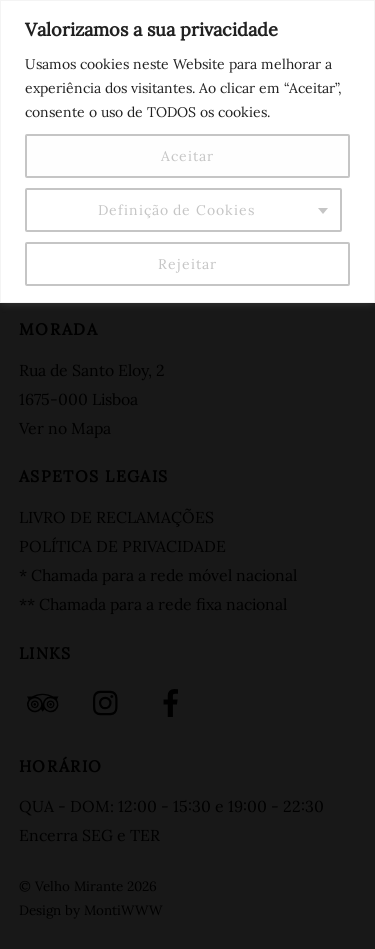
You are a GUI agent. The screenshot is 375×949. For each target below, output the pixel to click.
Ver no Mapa (65, 428)
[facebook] (174, 701)
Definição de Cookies (176, 210)
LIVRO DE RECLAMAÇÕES (116, 517)
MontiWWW (123, 910)
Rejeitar (187, 264)
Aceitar (187, 156)
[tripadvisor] (46, 701)
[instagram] (110, 701)
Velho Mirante (79, 886)
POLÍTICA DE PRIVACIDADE (122, 546)
